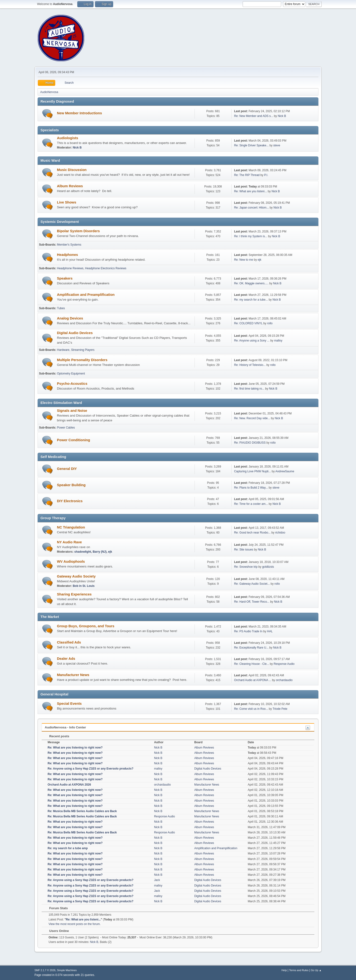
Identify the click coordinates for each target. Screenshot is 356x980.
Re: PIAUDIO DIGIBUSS (250, 443)
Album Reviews (70, 186)
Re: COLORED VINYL (248, 323)
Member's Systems (69, 245)
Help (284, 970)
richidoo (280, 533)
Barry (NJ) (100, 552)
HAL (270, 631)
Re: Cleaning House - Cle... (251, 664)
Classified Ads (69, 642)
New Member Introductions (79, 113)
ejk (259, 260)
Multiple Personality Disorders (82, 360)
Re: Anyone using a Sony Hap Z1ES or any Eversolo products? (91, 769)
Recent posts (57, 736)
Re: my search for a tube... (251, 300)
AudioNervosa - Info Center (65, 727)
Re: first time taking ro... (249, 389)
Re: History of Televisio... (250, 365)
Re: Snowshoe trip (246, 567)
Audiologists (68, 138)
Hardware (63, 350)
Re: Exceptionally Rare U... (251, 648)
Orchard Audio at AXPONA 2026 (69, 785)
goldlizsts (268, 567)
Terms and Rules (299, 970)
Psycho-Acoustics (72, 384)
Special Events (69, 704)
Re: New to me (243, 260)
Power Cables (66, 428)
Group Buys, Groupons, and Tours (86, 626)
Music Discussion (72, 170)
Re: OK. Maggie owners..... (251, 283)
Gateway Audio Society (76, 576)
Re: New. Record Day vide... (252, 418)
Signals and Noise (72, 411)
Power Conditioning (73, 440)
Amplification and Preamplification (86, 295)
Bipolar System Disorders (78, 231)
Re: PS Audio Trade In (248, 631)
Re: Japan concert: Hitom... (251, 208)
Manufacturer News (73, 675)
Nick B (282, 116)
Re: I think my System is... (251, 236)
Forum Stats (56, 908)
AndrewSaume (285, 471)
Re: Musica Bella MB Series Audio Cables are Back (82, 811)
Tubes (61, 308)
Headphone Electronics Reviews (106, 268)
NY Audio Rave (69, 542)
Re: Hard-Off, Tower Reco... (252, 602)
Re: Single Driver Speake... (251, 145)
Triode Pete (280, 709)
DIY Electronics (70, 501)
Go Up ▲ (316, 970)
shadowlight (83, 552)
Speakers (65, 278)
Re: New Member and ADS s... (253, 116)
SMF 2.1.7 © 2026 (45, 970)
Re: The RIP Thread (247, 175)
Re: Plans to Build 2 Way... (251, 488)
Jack (157, 880)
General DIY (67, 469)
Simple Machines (67, 970)
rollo (270, 323)
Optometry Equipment (71, 374)
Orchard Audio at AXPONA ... (253, 680)
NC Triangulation (71, 527)
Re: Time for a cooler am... (251, 504)
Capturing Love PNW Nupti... (252, 471)
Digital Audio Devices (75, 333)
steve (277, 145)
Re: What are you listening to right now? (75, 748)
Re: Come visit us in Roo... (251, 709)
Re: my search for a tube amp (68, 848)
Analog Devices (70, 318)
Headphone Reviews (70, 268)
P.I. (266, 175)
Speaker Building (71, 485)
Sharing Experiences (74, 594)
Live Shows (67, 202)
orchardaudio (284, 680)
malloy (278, 341)
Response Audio (284, 664)
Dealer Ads (66, 659)
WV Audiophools (71, 562)
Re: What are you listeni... (250, 191)
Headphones (67, 255)
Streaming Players (83, 350)
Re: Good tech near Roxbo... (252, 533)
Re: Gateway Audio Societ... (252, 584)
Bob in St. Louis (84, 586)
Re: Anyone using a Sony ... (252, 341)
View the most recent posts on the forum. (75, 924)
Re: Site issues (244, 550)
